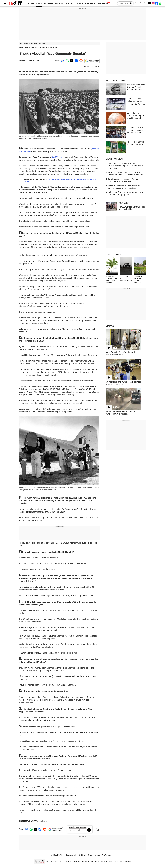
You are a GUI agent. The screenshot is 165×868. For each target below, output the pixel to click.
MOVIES (59, 4)
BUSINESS (49, 4)
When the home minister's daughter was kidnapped (136, 116)
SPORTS (79, 4)
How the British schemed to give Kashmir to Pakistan (136, 101)
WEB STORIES (113, 254)
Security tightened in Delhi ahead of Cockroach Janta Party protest (124, 187)
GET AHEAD (91, 4)
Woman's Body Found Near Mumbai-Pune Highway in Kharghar (122, 413)
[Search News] (130, 3)
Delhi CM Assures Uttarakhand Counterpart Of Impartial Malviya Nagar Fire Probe (126, 166)
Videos (97, 855)
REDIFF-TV (103, 4)
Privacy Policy (86, 861)
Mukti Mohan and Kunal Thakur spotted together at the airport (123, 383)
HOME (31, 4)
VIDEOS (110, 326)
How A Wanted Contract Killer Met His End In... (132, 208)
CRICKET (69, 4)
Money (90, 855)
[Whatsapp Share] (67, 61)
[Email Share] (62, 61)
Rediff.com (57, 157)
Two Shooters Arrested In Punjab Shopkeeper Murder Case (123, 180)
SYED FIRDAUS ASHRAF (30, 61)
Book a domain (71, 855)
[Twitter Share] (71, 61)
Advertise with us (65, 861)
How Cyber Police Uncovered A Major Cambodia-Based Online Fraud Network (126, 174)
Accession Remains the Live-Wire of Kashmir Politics (136, 87)
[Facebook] (157, 3)
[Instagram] (153, 3)
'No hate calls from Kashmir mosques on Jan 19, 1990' (136, 130)
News (27, 47)
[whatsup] (160, 3)
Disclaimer (76, 861)
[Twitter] (150, 3)
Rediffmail (82, 855)
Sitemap (94, 861)
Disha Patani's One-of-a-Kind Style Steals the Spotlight (121, 353)
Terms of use (118, 861)
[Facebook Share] (76, 61)
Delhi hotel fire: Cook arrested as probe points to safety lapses (126, 193)
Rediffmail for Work (57, 855)
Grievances (127, 861)
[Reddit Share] (81, 61)
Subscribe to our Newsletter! (78, 827)
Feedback (102, 861)
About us (109, 861)
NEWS (39, 4)
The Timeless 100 (108, 855)
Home (21, 47)
